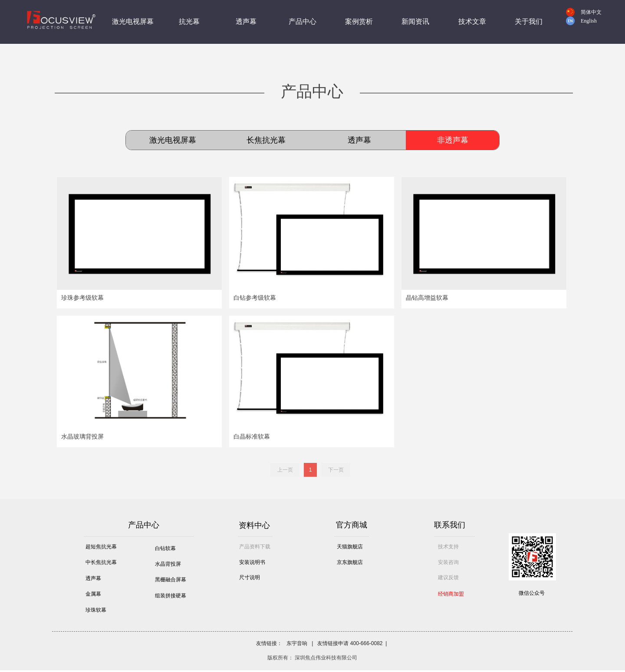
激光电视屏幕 (173, 140)
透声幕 (359, 140)
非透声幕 (453, 140)
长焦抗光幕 (266, 140)
